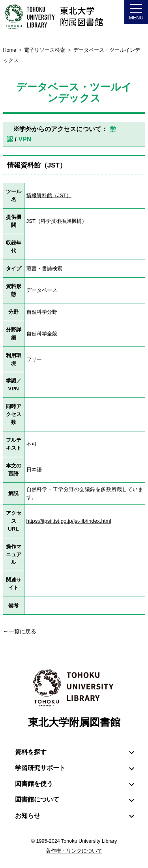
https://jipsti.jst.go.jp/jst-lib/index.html (69, 521)
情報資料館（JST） (49, 195)
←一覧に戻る (20, 631)
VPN (25, 139)
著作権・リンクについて (74, 851)
